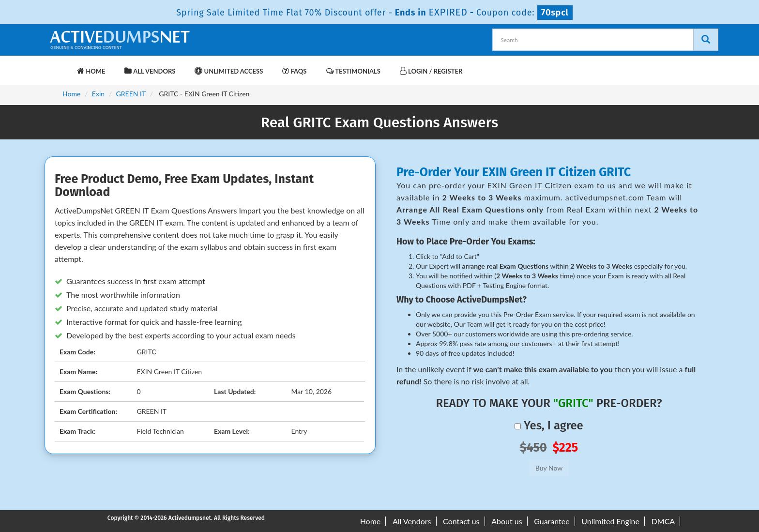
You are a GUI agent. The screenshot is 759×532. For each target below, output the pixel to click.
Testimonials (353, 71)
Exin (98, 94)
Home (91, 71)
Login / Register (431, 71)
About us (507, 521)
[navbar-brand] (60, 66)
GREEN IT (131, 94)
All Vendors (150, 71)
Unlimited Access (229, 71)
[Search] (706, 40)
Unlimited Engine (610, 521)
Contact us (461, 521)
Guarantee (552, 521)
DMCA (663, 521)
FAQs (294, 71)
